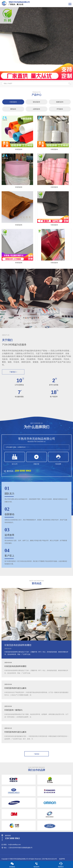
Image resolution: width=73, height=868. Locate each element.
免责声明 (62, 859)
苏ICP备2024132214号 (50, 859)
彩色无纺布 (36, 102)
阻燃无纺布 (60, 102)
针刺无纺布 (13, 102)
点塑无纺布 (36, 109)
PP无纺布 (60, 109)
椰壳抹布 (13, 109)
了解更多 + (13, 372)
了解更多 (37, 754)
